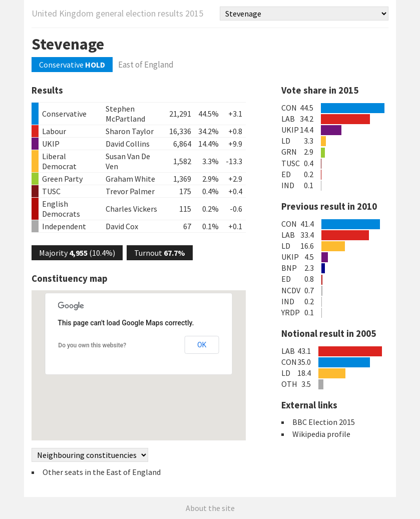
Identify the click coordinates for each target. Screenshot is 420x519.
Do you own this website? (92, 345)
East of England (146, 65)
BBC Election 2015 (324, 422)
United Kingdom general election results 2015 (117, 13)
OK (202, 345)
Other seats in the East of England (102, 472)
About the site (210, 508)
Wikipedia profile (321, 434)
